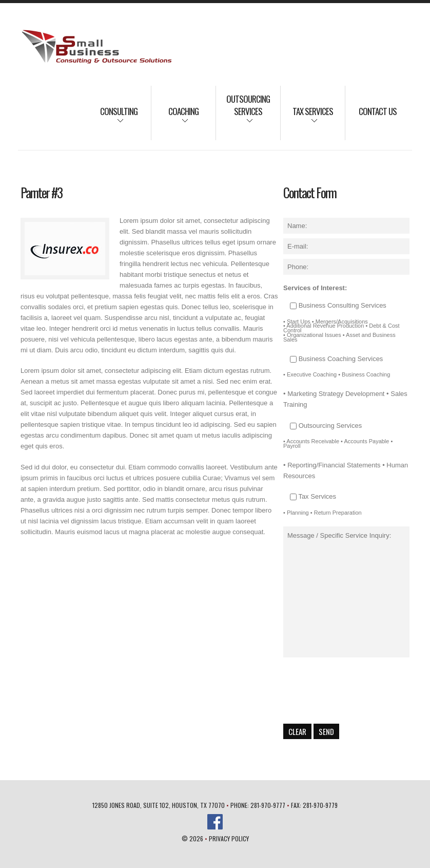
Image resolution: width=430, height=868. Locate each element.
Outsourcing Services (243, 112)
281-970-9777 (268, 805)
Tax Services (307, 118)
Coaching (175, 118)
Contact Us (378, 111)
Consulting (112, 118)
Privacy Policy (229, 838)
